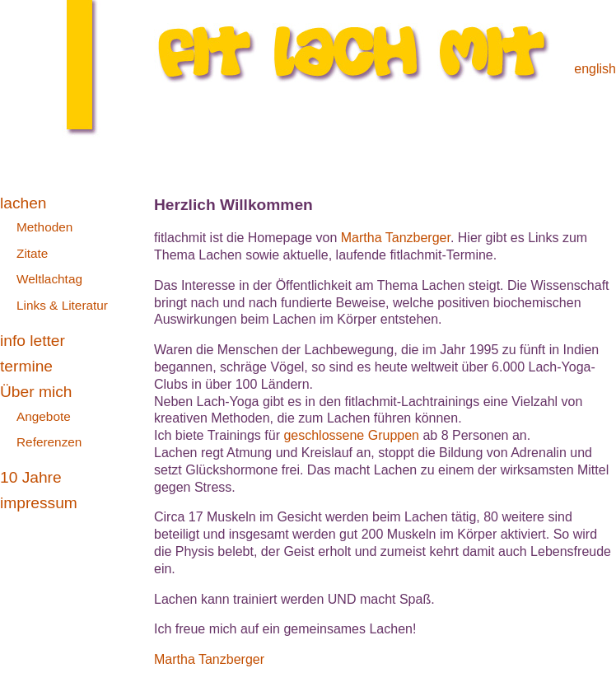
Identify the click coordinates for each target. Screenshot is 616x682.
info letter (33, 341)
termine (26, 366)
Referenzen (49, 442)
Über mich (36, 392)
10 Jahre (31, 477)
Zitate (32, 253)
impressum (39, 503)
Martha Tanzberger (396, 238)
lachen (23, 203)
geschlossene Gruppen (351, 435)
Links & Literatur (62, 305)
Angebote (44, 416)
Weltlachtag (49, 279)
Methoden (44, 227)
